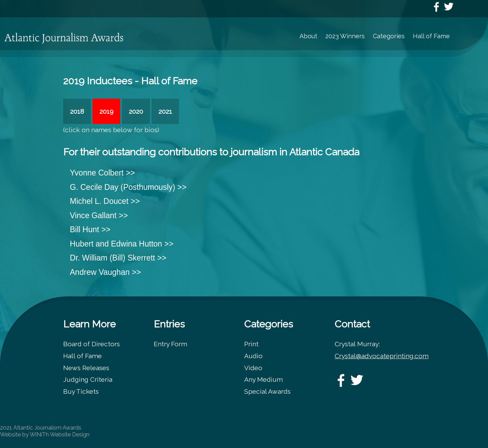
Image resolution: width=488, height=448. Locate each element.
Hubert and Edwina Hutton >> (122, 244)
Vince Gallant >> (99, 215)
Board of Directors (92, 344)
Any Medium (263, 379)
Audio (253, 356)
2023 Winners (345, 36)
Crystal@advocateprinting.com (382, 356)
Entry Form (170, 344)
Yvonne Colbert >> (103, 173)
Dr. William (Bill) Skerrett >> (118, 258)
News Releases (86, 368)
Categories (389, 36)
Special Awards (267, 391)
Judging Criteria (88, 379)
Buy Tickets (81, 391)
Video (253, 368)
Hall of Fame (431, 36)
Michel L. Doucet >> (105, 201)
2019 (106, 111)
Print (251, 344)
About (308, 36)
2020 (136, 111)
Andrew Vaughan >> (106, 272)
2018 (77, 111)
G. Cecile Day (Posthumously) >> (128, 187)
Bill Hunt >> (90, 229)
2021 (165, 111)
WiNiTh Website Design (60, 435)
